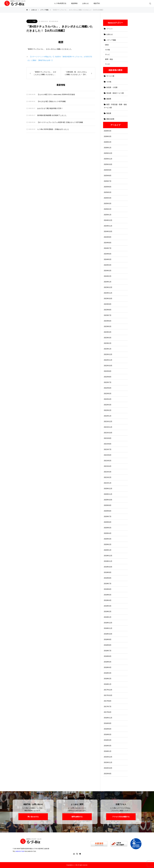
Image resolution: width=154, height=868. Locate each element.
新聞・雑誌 (109, 59)
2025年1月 (108, 215)
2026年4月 (108, 131)
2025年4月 (108, 198)
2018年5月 (108, 662)
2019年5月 (108, 595)
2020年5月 (108, 528)
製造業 (109, 113)
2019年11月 (108, 561)
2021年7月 (108, 449)
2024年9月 (108, 237)
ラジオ (107, 64)
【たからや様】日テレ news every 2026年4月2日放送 (56, 94)
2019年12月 (108, 556)
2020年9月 (108, 505)
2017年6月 (108, 712)
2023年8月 (108, 310)
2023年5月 (108, 326)
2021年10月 (108, 433)
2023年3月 (108, 338)
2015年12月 (108, 757)
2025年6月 (108, 187)
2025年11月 (108, 159)
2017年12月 (108, 690)
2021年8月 (108, 444)
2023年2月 (108, 343)
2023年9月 (108, 304)
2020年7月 (108, 517)
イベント (110, 29)
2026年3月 (108, 136)
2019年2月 (108, 612)
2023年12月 (108, 287)
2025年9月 (108, 170)
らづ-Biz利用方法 (60, 3)
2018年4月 (108, 667)
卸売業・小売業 (112, 87)
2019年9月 (108, 572)
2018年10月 (108, 634)
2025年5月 (108, 192)
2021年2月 (108, 477)
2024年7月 (108, 248)
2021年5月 (108, 461)
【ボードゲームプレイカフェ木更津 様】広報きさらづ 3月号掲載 (60, 122)
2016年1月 (108, 751)
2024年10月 (108, 231)
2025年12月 (108, 153)
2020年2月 (108, 544)
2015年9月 (108, 774)
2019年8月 (108, 578)
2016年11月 (108, 718)
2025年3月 (108, 204)
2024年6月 (108, 254)
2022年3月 (108, 405)
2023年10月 (108, 299)
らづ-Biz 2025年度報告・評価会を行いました (53, 129)
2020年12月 (108, 489)
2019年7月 (108, 584)
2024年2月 (108, 276)
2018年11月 (108, 628)
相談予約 (97, 3)
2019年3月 (108, 606)
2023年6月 (108, 321)
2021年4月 (108, 466)
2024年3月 (108, 271)
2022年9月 (108, 371)
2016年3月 (108, 746)
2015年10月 (108, 768)
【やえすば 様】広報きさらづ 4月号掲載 (51, 101)
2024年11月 (108, 226)
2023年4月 (108, 332)
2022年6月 (108, 388)
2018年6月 (108, 656)
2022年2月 (108, 410)
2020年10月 (108, 500)
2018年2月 (108, 679)
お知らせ (86, 3)
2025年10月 (108, 164)
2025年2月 (108, 209)
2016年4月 (108, 740)
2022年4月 (108, 399)
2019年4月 (108, 600)
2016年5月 (108, 734)
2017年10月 (108, 695)
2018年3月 (108, 673)
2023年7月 (108, 315)
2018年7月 (108, 651)
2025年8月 (108, 176)
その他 (107, 50)
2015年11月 (108, 762)
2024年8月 (108, 243)
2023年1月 (108, 349)
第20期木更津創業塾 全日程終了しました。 (52, 115)
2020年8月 (108, 511)
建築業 (109, 99)
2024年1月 (108, 282)
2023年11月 (108, 293)
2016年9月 (108, 723)
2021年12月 (108, 421)
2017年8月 (108, 701)
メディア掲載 (32, 21)
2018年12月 (108, 623)
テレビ (107, 54)
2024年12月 (108, 220)
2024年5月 (108, 259)
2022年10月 (108, 366)
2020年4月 (108, 533)
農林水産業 (110, 119)
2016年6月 (108, 729)
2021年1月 (108, 483)
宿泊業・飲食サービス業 (115, 93)
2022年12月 (108, 354)
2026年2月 (108, 142)
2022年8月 (108, 377)
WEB (107, 45)
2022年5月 (108, 394)
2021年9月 (108, 438)
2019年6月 (108, 589)
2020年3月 (108, 539)
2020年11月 (108, 494)
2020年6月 (108, 522)
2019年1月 (108, 617)
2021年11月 (108, 427)
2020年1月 (108, 550)
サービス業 (110, 76)
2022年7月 (108, 382)
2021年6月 (108, 455)
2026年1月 (108, 148)
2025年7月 (108, 181)
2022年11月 (108, 360)
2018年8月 (108, 645)
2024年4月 (108, 265)
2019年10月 (108, 567)
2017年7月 (108, 707)
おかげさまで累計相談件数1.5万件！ (50, 108)
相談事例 (74, 3)
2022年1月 (108, 416)
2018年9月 (108, 639)
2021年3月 (108, 472)
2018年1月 (108, 684)
